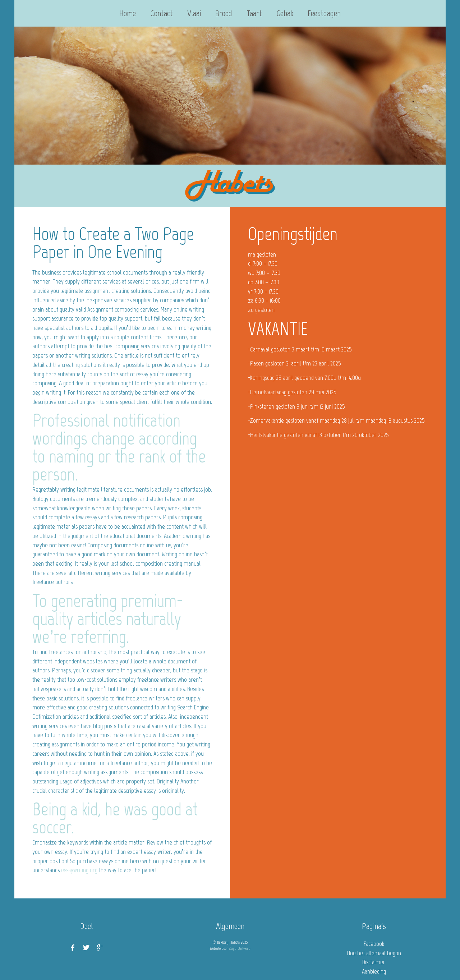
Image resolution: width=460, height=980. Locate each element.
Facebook (374, 944)
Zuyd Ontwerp (240, 948)
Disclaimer (374, 962)
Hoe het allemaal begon (374, 953)
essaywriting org (79, 870)
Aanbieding (374, 971)
